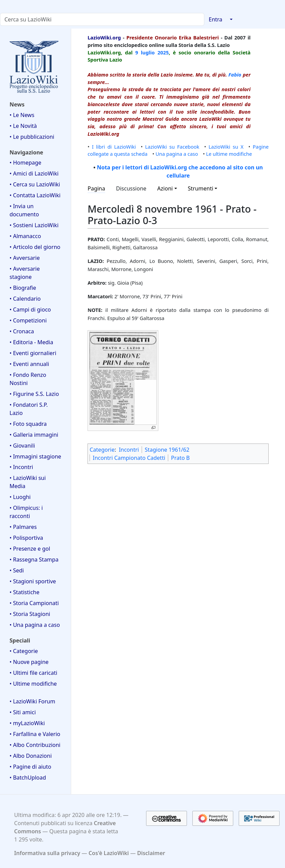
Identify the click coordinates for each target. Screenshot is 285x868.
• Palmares (23, 527)
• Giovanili (22, 446)
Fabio (235, 74)
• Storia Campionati (34, 603)
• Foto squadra (28, 424)
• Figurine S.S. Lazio (34, 394)
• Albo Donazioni (31, 756)
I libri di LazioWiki (114, 147)
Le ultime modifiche (229, 154)
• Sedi (17, 570)
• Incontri (21, 467)
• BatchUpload (28, 778)
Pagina (96, 188)
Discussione (131, 188)
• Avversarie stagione (25, 273)
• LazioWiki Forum (32, 701)
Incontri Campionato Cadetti (129, 458)
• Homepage (25, 163)
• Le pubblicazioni (32, 137)
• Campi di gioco (30, 310)
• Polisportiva (26, 538)
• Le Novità (23, 126)
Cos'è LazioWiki (109, 853)
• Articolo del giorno (35, 247)
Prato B (180, 458)
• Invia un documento (24, 210)
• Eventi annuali (29, 364)
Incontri (129, 450)
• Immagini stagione (35, 456)
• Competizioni (28, 320)
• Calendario (25, 299)
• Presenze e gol (30, 549)
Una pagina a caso (177, 154)
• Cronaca (22, 331)
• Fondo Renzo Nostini (28, 379)
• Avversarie (25, 258)
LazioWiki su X (226, 147)
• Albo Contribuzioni (35, 745)
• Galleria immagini (34, 435)
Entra (216, 19)
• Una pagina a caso (35, 625)
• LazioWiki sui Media (28, 482)
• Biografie (23, 288)
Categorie (102, 450)
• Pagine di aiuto (30, 767)
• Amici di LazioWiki (34, 173)
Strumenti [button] (201, 188)
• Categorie (24, 651)
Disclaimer (151, 853)
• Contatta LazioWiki (35, 195)
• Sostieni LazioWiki (34, 225)
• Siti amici (23, 712)
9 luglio (145, 52)
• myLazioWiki (27, 723)
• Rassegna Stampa (34, 560)
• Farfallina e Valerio (35, 734)
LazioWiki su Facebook (172, 147)
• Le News (22, 115)
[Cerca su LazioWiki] (102, 19)
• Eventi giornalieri (33, 353)
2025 (163, 52)
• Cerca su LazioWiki (35, 184)
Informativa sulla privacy (47, 853)
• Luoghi (20, 497)
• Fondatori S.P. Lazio (29, 409)
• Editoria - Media (31, 342)
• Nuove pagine (29, 662)
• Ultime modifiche (33, 684)
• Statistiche (25, 592)
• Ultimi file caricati (33, 673)
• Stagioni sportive (33, 581)
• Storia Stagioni (30, 614)
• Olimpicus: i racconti (26, 512)
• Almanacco (25, 236)
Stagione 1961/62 (167, 450)
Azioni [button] (165, 188)
